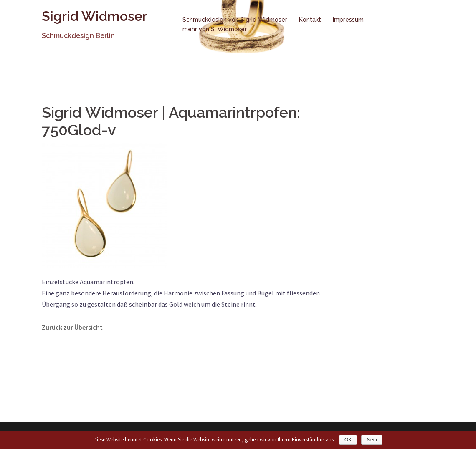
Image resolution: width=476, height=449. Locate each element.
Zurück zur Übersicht (72, 327)
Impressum (348, 20)
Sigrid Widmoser (95, 16)
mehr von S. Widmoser (215, 29)
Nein (372, 440)
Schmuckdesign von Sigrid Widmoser (235, 20)
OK (348, 440)
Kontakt (310, 20)
